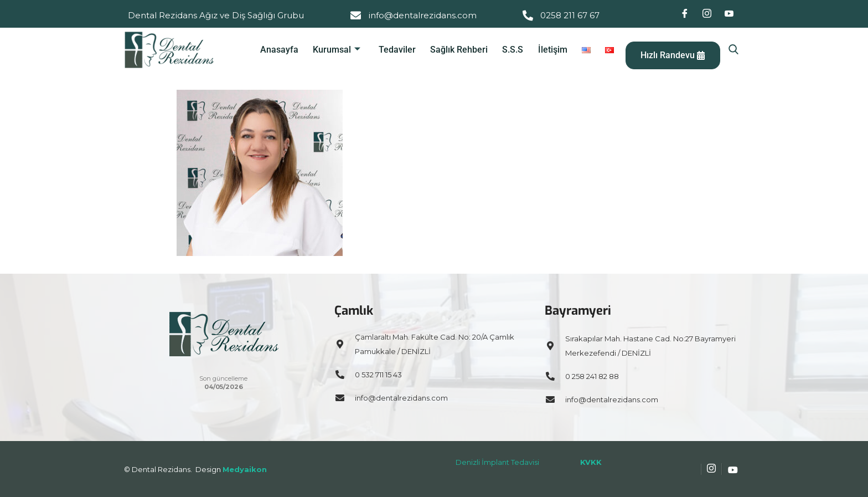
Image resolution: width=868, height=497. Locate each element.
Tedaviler (403, 50)
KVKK (591, 462)
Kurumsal (344, 50)
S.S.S (516, 50)
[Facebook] (685, 14)
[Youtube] (729, 14)
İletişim (554, 50)
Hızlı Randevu (671, 55)
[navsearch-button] (733, 50)
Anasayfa (288, 50)
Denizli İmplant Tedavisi (497, 462)
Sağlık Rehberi (463, 50)
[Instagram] (707, 14)
